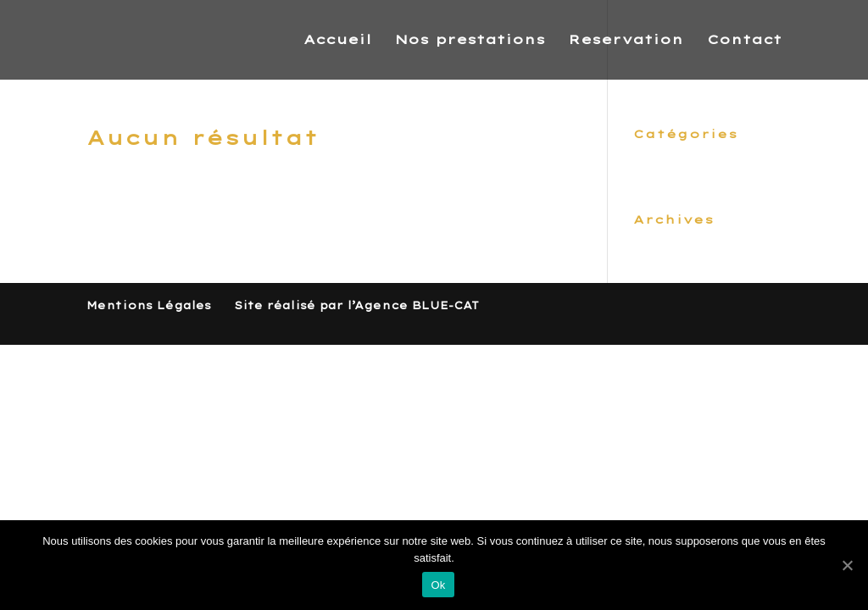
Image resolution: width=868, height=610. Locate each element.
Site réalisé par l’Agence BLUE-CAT (356, 305)
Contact (744, 41)
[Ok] (847, 565)
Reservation (626, 41)
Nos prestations (470, 41)
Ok (438, 585)
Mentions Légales (149, 305)
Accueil (337, 41)
